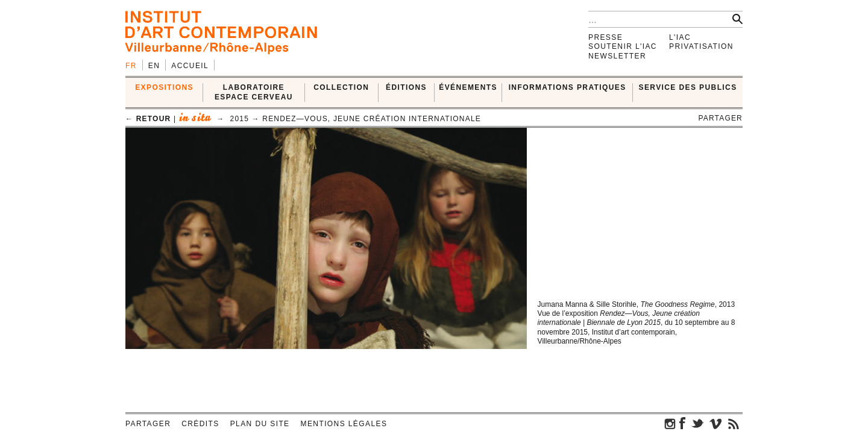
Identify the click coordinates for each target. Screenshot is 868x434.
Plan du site (260, 424)
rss (734, 423)
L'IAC (680, 37)
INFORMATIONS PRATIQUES (568, 87)
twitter (697, 423)
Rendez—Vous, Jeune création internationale (372, 119)
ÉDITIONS (406, 87)
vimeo (715, 423)
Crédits (200, 424)
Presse (605, 37)
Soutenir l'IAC (623, 46)
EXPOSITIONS (164, 87)
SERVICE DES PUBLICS (688, 87)
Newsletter (617, 56)
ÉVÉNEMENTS (468, 87)
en (154, 66)
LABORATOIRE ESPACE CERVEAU (254, 92)
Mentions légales (344, 424)
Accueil (190, 66)
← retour (148, 119)
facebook (682, 423)
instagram (670, 423)
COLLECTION (341, 87)
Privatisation (701, 46)
